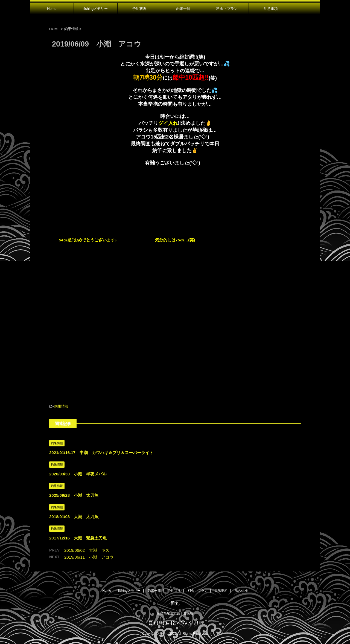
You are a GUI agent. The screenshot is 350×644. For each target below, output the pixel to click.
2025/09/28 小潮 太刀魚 (74, 495)
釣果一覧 (183, 9)
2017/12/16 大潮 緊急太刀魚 (78, 538)
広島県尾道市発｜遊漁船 (175, 613)
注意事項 (271, 9)
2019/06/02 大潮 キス (87, 550)
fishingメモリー (96, 9)
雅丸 (175, 603)
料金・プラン (227, 9)
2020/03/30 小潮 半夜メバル (78, 474)
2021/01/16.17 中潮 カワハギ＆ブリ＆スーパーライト (101, 453)
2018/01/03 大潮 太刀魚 (74, 517)
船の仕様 (241, 591)
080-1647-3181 (175, 623)
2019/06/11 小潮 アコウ (89, 557)
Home (52, 9)
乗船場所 (221, 591)
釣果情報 (61, 406)
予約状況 (139, 9)
